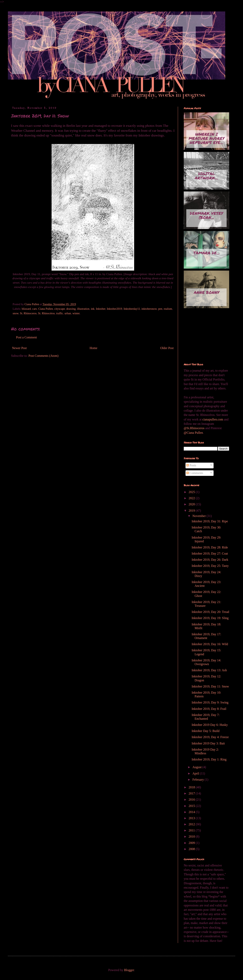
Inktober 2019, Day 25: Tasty (210, 566)
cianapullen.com (213, 419)
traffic (60, 313)
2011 (192, 830)
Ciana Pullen (46, 309)
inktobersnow (149, 309)
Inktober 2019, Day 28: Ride (210, 547)
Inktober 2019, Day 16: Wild (210, 644)
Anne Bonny (207, 292)
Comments (195, 473)
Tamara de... (207, 253)
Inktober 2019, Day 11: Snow (210, 686)
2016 (192, 800)
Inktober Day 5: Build (206, 731)
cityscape (60, 309)
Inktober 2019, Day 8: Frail (209, 709)
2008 (192, 849)
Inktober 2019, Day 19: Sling (210, 618)
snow (16, 313)
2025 (192, 492)
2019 (192, 511)
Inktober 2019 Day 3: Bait (208, 743)
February (199, 780)
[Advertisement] (203, 336)
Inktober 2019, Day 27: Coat (210, 553)
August (197, 767)
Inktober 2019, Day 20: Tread (210, 612)
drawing (71, 309)
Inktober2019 (115, 309)
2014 (192, 812)
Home (94, 348)
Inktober (101, 309)
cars (35, 309)
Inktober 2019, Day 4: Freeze (210, 737)
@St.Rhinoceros (194, 428)
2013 (192, 818)
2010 (192, 837)
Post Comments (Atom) (43, 356)
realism (168, 309)
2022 (192, 498)
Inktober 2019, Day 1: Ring (209, 759)
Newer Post (19, 348)
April (196, 773)
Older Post (167, 348)
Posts (191, 465)
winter (76, 313)
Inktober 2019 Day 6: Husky (210, 725)
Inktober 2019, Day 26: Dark (210, 560)
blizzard (26, 309)
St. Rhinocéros (47, 313)
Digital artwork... (206, 176)
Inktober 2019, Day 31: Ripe (210, 521)
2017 (192, 793)
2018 (192, 787)
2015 (192, 806)
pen (160, 309)
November (200, 516)
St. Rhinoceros (28, 313)
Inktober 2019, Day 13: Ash (209, 670)
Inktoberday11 (132, 309)
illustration (83, 309)
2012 (192, 824)
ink (93, 309)
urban (68, 313)
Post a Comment (26, 337)
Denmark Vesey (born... (206, 215)
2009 (192, 843)
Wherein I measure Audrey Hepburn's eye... (207, 138)
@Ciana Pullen (193, 433)
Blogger (129, 970)
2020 (192, 504)
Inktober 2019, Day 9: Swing (210, 702)
